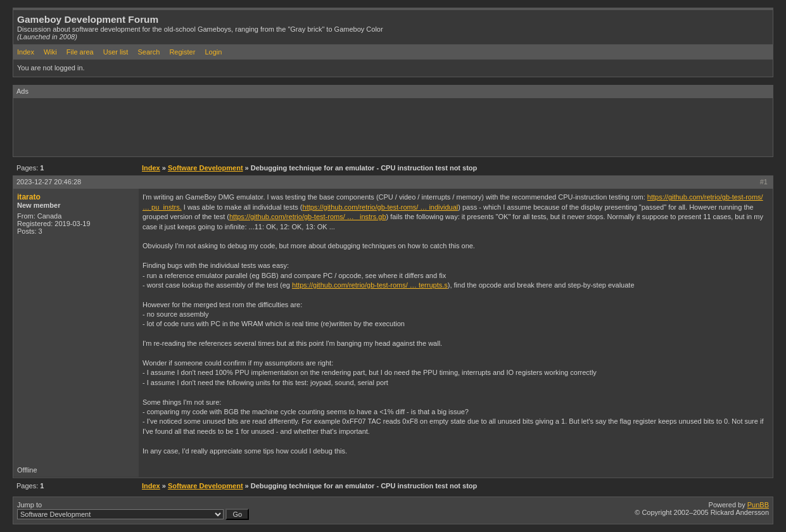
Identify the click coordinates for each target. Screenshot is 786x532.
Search (149, 52)
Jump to (133, 510)
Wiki (50, 52)
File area (80, 52)
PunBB (758, 505)
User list (116, 52)
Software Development (206, 168)
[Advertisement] (244, 127)
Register (182, 52)
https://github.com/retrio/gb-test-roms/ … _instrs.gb (308, 217)
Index (26, 52)
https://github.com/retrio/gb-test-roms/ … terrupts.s (370, 285)
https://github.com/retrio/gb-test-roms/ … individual (381, 207)
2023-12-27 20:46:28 (49, 182)
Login (213, 52)
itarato (29, 197)
